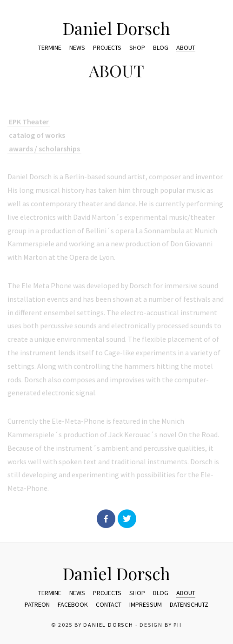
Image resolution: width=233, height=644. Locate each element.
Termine (50, 47)
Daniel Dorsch (116, 28)
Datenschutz (189, 604)
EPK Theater (29, 125)
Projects (107, 47)
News (77, 47)
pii (177, 625)
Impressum (146, 604)
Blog (161, 47)
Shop (137, 47)
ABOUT (186, 47)
